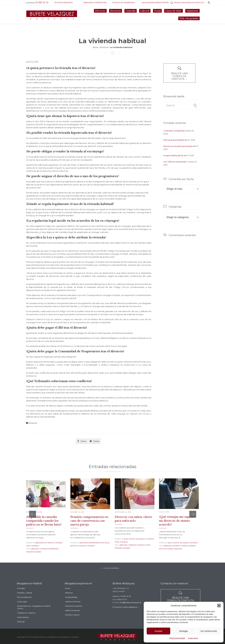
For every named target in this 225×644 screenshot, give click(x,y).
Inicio (95, 47)
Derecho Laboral (72, 621)
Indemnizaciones (72, 616)
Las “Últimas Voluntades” (175, 162)
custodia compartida (49, 549)
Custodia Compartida (174, 131)
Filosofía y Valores (25, 600)
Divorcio (104, 47)
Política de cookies (177, 638)
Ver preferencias (209, 631)
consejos (132, 545)
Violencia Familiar (73, 607)
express (185, 546)
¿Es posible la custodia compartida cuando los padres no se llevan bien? (44, 521)
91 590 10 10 (126, 601)
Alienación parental (74, 612)
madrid (38, 552)
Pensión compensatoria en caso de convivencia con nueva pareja (89, 521)
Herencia (69, 599)
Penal (68, 594)
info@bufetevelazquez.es (130, 607)
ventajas (178, 549)
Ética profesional (24, 604)
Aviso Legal (193, 638)
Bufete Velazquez (79, 546)
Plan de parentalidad (174, 140)
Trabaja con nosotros (26, 620)
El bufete (21, 595)
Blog (107, 543)
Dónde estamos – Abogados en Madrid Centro (34, 614)
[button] (219, 606)
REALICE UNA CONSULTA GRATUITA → (188, 3)
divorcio (30, 552)
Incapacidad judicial (173, 155)
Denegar (184, 631)
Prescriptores (23, 624)
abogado (35, 549)
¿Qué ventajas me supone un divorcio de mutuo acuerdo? (177, 521)
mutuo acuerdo (166, 549)
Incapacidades (71, 603)
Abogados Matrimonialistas (92, 543)
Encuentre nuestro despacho (125, 612)
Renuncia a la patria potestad (178, 146)
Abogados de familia (44, 543)
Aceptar (159, 631)
